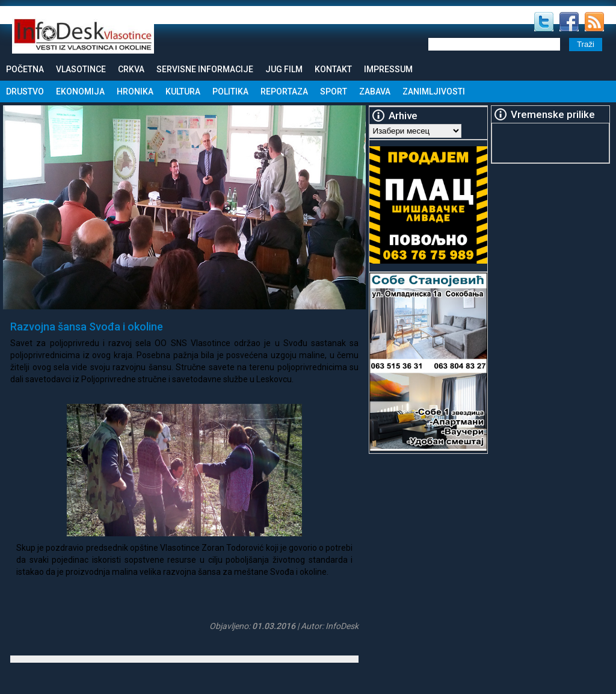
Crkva (131, 69)
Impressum (388, 69)
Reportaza (284, 91)
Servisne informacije (205, 69)
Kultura (183, 91)
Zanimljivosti (434, 91)
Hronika (135, 91)
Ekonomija (80, 91)
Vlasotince (81, 69)
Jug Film (284, 69)
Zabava (375, 91)
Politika (230, 91)
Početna (25, 69)
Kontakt (333, 69)
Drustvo (25, 91)
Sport (334, 91)
